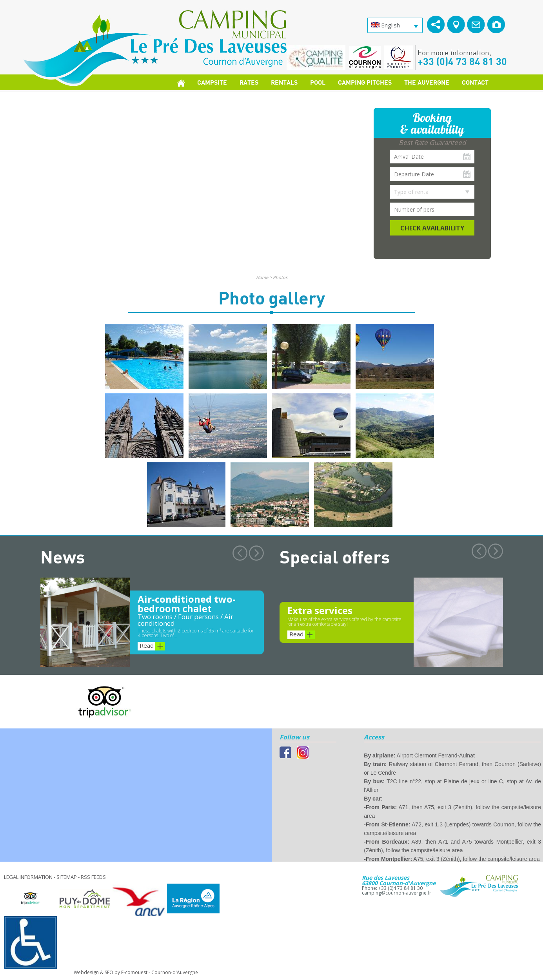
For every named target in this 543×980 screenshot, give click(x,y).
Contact (475, 82)
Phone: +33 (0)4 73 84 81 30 (392, 888)
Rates (249, 82)
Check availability (432, 228)
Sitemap (67, 877)
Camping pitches (365, 82)
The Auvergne (427, 82)
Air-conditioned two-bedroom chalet (187, 604)
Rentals (284, 82)
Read (152, 646)
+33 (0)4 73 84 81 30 (462, 61)
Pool (318, 82)
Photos (280, 277)
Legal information (28, 877)
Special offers (335, 556)
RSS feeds (93, 877)
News (63, 556)
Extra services (320, 610)
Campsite (212, 82)
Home (262, 277)
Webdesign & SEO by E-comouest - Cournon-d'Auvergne (136, 972)
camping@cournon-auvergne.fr (397, 893)
